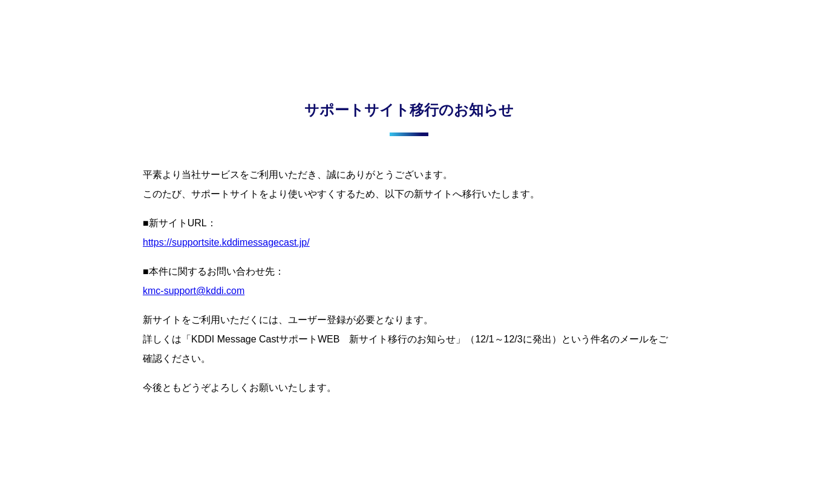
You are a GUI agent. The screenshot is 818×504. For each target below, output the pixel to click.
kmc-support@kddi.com (194, 291)
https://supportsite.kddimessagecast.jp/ (226, 242)
